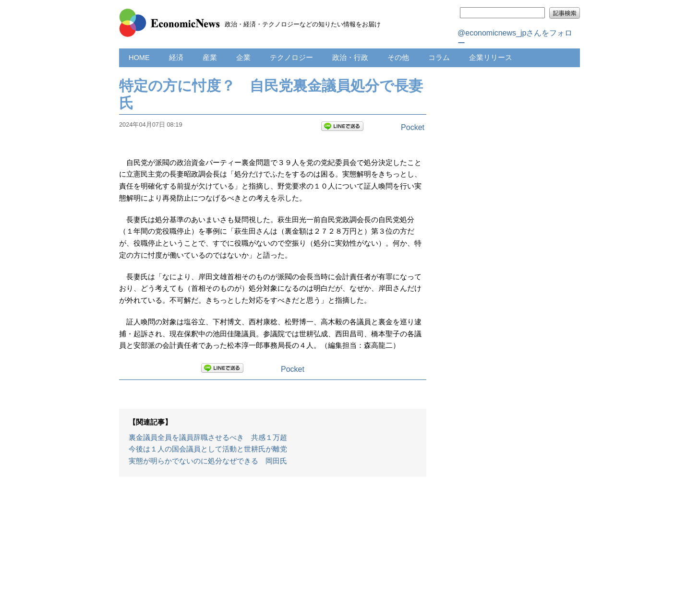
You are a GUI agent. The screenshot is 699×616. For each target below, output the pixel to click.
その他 (398, 58)
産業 (210, 58)
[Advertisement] (273, 551)
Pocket (413, 127)
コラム (439, 58)
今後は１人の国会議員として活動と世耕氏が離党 (208, 449)
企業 (243, 58)
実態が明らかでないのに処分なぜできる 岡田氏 (208, 461)
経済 (176, 58)
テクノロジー (291, 58)
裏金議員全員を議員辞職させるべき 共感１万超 (208, 438)
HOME (139, 58)
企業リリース (491, 58)
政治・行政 (350, 58)
